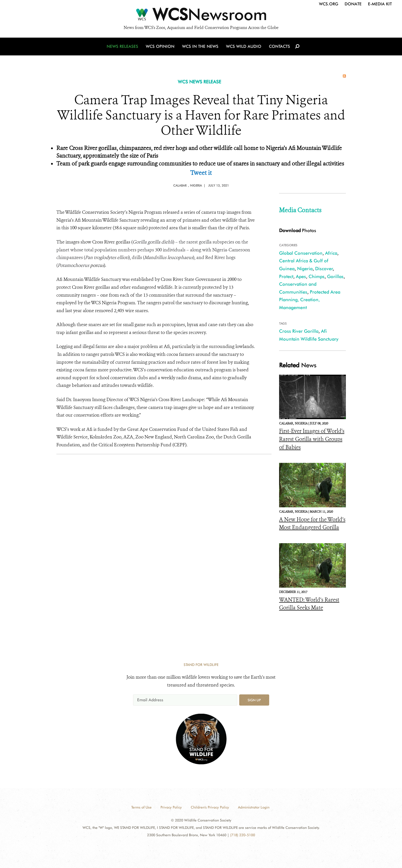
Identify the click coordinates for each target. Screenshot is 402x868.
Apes (301, 276)
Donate (353, 4)
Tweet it (201, 173)
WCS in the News (200, 46)
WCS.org (329, 4)
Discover (324, 269)
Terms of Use (141, 807)
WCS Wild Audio (244, 46)
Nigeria (305, 269)
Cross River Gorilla (299, 331)
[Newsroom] (201, 16)
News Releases (122, 46)
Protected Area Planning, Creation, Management (310, 300)
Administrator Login (254, 807)
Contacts (279, 46)
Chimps (317, 276)
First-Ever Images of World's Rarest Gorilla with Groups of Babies (312, 439)
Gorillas (335, 276)
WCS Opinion (160, 46)
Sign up (254, 700)
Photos (298, 230)
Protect (286, 276)
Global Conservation (301, 253)
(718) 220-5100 (243, 835)
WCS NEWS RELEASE (199, 82)
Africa (331, 253)
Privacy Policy (171, 807)
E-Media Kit (380, 4)
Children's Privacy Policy (210, 807)
